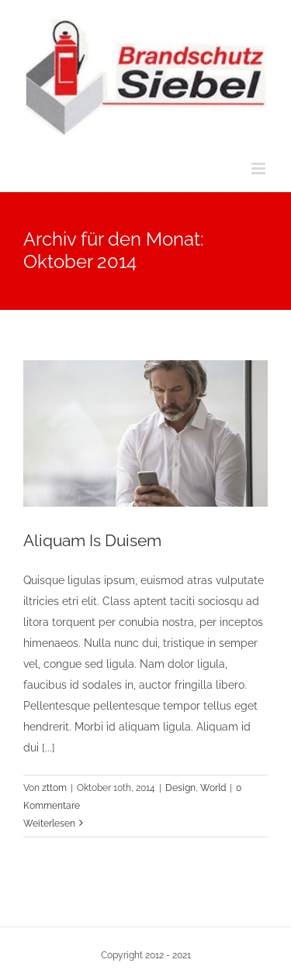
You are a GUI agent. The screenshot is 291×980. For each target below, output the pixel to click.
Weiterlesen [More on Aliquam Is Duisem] (49, 824)
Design (180, 788)
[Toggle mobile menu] (260, 168)
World (213, 788)
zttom (54, 788)
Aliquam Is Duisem (92, 540)
